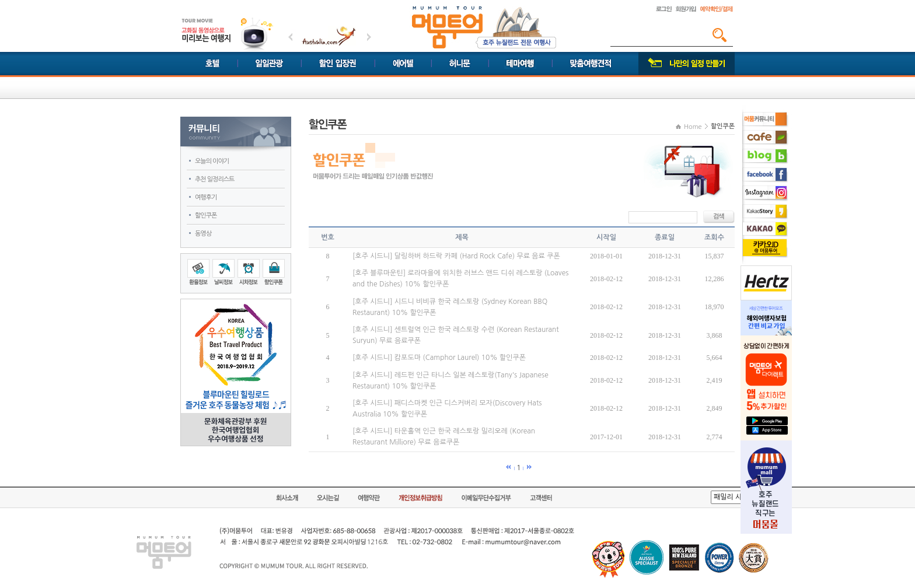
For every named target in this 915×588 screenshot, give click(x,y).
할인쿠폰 (206, 216)
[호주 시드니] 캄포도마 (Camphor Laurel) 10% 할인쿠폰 (439, 358)
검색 (720, 35)
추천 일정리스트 (214, 179)
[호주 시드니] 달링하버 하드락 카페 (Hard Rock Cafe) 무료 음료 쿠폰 (456, 256)
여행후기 (206, 197)
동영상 (203, 234)
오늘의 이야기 (212, 161)
